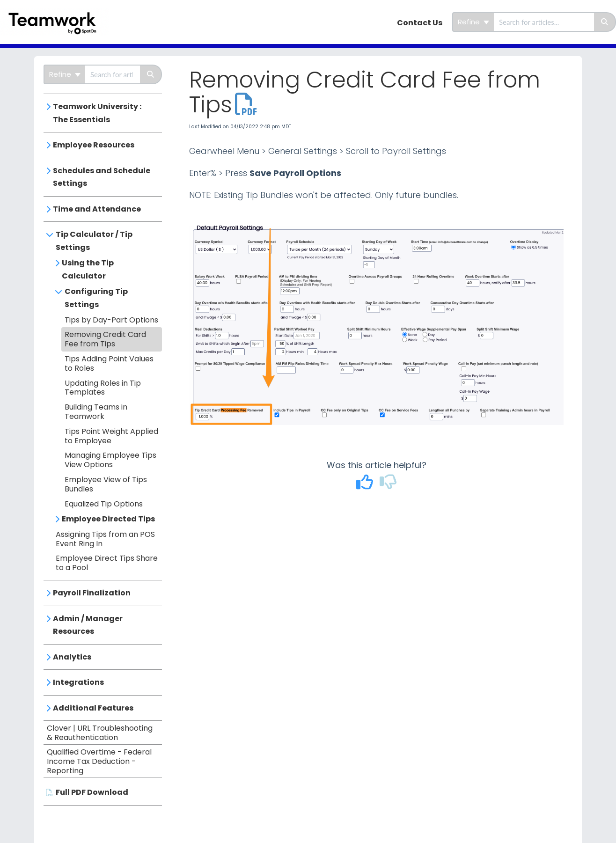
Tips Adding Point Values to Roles (109, 363)
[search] (544, 22)
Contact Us (420, 23)
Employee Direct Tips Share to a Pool (107, 563)
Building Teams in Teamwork (96, 412)
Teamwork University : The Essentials (97, 113)
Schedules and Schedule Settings (102, 177)
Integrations (78, 682)
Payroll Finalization (92, 593)
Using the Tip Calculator (88, 269)
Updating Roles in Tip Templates (103, 388)
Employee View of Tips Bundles (106, 484)
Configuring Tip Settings (96, 298)
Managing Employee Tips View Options (110, 460)
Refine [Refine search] (473, 22)
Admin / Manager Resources (88, 625)
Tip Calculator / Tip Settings (94, 241)
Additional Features (93, 708)
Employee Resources (94, 145)
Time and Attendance (97, 209)
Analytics (72, 657)
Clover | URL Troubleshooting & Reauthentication (100, 733)
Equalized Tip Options (104, 504)
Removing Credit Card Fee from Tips (105, 339)
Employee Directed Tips (108, 519)
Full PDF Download (92, 792)
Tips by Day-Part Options (111, 320)
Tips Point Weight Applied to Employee (111, 436)
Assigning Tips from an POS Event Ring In (105, 539)
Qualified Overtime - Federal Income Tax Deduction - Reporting (99, 761)
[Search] (605, 22)
